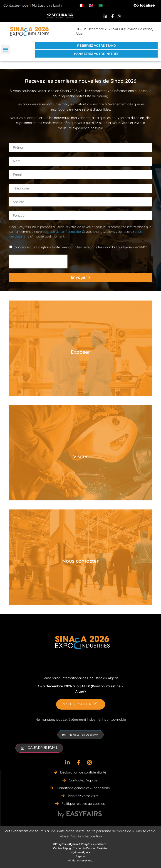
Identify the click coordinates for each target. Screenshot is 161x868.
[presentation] (38, 262)
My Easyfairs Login (47, 5)
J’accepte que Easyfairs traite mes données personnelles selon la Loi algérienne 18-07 (80, 247)
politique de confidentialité (62, 232)
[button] (6, 50)
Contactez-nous (16, 5)
